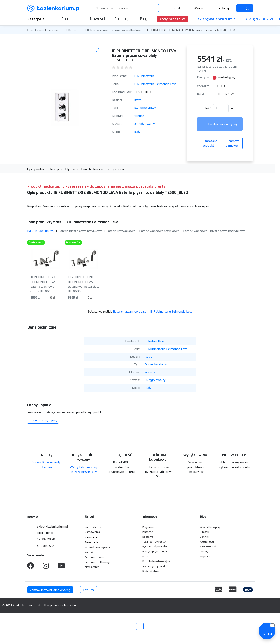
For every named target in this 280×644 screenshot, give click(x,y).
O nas (146, 556)
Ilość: (208, 108)
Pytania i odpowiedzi (155, 546)
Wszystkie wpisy (210, 527)
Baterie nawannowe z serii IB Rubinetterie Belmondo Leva (153, 312)
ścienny (139, 116)
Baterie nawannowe (41, 231)
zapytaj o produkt (208, 143)
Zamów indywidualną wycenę (50, 590)
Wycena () (198, 8)
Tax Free (89, 590)
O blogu (204, 532)
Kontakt (176, 8)
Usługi (89, 517)
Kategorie (39, 19)
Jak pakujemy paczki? (155, 566)
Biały (137, 132)
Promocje (122, 19)
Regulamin (149, 527)
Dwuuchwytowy (145, 108)
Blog (144, 19)
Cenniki (204, 537)
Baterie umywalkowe (121, 231)
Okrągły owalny (144, 124)
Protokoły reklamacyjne (156, 561)
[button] (61, 30)
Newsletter (92, 567)
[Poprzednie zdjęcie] (35, 102)
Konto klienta (93, 527)
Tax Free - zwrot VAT (155, 542)
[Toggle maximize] (98, 50)
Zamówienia (92, 532)
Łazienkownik (208, 546)
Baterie (73, 30)
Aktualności (207, 542)
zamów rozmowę (231, 143)
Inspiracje (206, 556)
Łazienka (53, 30)
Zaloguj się (223, 8)
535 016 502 (46, 546)
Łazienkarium (35, 30)
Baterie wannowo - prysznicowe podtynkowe (114, 30)
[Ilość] (221, 108)
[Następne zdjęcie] (95, 102)
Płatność (148, 532)
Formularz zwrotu (96, 557)
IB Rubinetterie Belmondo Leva (155, 84)
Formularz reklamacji (97, 562)
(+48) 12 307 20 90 (263, 19)
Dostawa (148, 537)
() (245, 8)
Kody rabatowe (172, 19)
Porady (204, 551)
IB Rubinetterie (144, 76)
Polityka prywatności (155, 551)
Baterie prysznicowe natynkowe (80, 231)
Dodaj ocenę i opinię (43, 420)
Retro (138, 100)
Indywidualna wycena (97, 547)
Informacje (150, 517)
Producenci (71, 19)
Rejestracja (91, 542)
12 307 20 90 (46, 539)
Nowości (97, 19)
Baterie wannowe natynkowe (159, 231)
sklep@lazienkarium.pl (217, 19)
